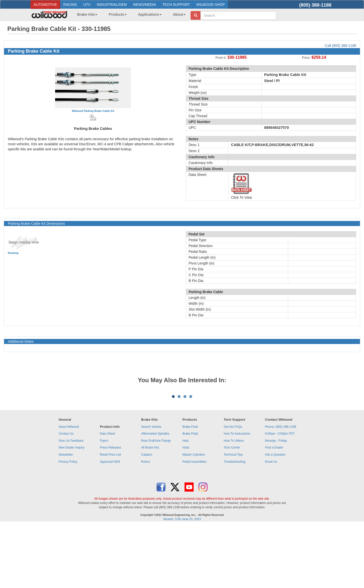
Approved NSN (110, 524)
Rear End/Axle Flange (156, 503)
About (179, 14)
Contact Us (66, 496)
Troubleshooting (235, 524)
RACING (70, 5)
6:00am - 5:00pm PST (280, 496)
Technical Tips (233, 517)
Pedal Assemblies (195, 524)
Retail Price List (110, 517)
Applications (150, 14)
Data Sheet (107, 496)
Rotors (145, 524)
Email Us (271, 524)
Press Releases (110, 510)
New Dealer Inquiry (72, 510)
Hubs (186, 510)
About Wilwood (69, 490)
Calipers (147, 517)
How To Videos (234, 503)
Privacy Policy (68, 524)
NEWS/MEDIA (145, 5)
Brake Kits (87, 14)
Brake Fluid (190, 490)
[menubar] (129, 16)
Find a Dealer (274, 510)
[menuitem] (85, 16)
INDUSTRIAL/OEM (112, 5)
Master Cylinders (194, 517)
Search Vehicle (151, 490)
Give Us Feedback (71, 503)
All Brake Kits (150, 510)
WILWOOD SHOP (210, 5)
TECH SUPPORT (176, 5)
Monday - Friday (276, 503)
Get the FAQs (233, 490)
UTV (87, 5)
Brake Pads (190, 496)
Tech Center (232, 510)
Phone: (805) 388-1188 (280, 490)
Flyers (104, 503)
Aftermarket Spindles (155, 496)
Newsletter (66, 517)
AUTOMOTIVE (45, 5)
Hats (186, 503)
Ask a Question (275, 517)
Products (118, 14)
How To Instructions (237, 496)
